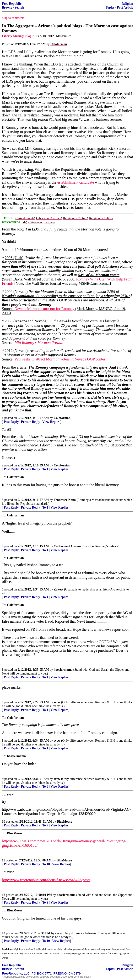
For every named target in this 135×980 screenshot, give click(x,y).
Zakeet (59, 589)
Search (19, 7)
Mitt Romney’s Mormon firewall (39, 342)
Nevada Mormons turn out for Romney (44, 309)
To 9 (45, 825)
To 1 (45, 469)
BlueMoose (65, 822)
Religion (127, 4)
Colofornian (62, 418)
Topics (110, 7)
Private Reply (31, 422)
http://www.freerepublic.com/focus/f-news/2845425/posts (46, 880)
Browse (7, 7)
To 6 (45, 787)
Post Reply (11, 422)
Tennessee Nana (65, 500)
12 (4, 895)
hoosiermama (63, 670)
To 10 (46, 864)
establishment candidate (76, 182)
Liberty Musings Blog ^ (18, 36)
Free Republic (12, 4)
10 (4, 822)
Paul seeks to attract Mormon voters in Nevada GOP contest (61, 359)
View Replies (51, 422)
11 (3, 860)
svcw (57, 702)
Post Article (125, 7)
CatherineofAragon (67, 546)
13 (4, 933)
